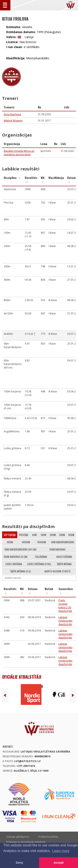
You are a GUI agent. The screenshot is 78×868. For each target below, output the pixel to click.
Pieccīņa (24, 535)
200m (53, 535)
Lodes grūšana (14, 564)
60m (34, 535)
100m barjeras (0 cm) (16, 557)
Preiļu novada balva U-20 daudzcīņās (65, 606)
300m (62, 535)
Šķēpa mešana (64, 564)
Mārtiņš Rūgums (13, 121)
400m (71, 535)
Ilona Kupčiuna (12, 114)
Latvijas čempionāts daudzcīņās (65, 621)
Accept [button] (58, 863)
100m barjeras (57, 549)
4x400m (42, 542)
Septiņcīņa (10, 535)
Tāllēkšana (41, 557)
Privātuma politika (48, 837)
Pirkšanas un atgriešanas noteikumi (26, 842)
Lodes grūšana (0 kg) (39, 564)
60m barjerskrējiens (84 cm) (20, 549)
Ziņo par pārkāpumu (18, 837)
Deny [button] (19, 863)
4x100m (26, 542)
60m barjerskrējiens (63, 542)
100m (43, 535)
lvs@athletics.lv (27, 761)
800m (10, 542)
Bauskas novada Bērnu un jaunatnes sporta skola (19, 153)
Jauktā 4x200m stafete (57, 571)
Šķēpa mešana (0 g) (21, 571)
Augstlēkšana (64, 557)
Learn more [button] (61, 851)
